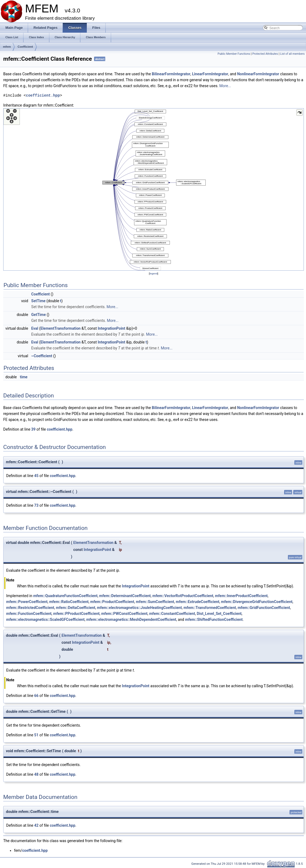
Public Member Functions (234, 54)
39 (33, 429)
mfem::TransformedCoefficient (210, 608)
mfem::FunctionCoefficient (29, 614)
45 (36, 476)
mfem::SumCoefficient (155, 602)
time (24, 377)
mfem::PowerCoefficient (27, 602)
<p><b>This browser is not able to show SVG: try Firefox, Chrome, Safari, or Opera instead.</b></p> (154, 189)
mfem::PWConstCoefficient (124, 614)
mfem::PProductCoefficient (76, 614)
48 (36, 774)
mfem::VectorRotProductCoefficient (183, 596)
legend (154, 273)
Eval (35, 328)
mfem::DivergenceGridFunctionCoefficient (257, 602)
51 (36, 735)
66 (36, 696)
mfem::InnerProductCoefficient (241, 596)
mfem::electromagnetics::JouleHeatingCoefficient (140, 608)
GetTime (39, 315)
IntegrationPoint (112, 328)
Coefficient (25, 47)
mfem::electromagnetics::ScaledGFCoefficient (45, 619)
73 (36, 505)
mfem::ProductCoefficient (112, 602)
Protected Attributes (265, 54)
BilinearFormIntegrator (171, 74)
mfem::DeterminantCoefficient (125, 596)
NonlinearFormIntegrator (258, 74)
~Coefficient (42, 356)
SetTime (38, 301)
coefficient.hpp (43, 95)
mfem (7, 47)
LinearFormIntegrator (210, 74)
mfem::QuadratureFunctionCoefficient (65, 596)
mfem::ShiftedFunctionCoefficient (214, 619)
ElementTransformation (61, 328)
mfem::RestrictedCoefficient (30, 608)
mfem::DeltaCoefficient (75, 608)
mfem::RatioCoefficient (69, 602)
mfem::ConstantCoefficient (172, 614)
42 (36, 825)
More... (225, 86)
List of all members (292, 54)
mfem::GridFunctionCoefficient (264, 608)
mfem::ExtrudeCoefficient (197, 602)
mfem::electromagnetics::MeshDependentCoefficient (131, 619)
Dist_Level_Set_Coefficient (219, 614)
